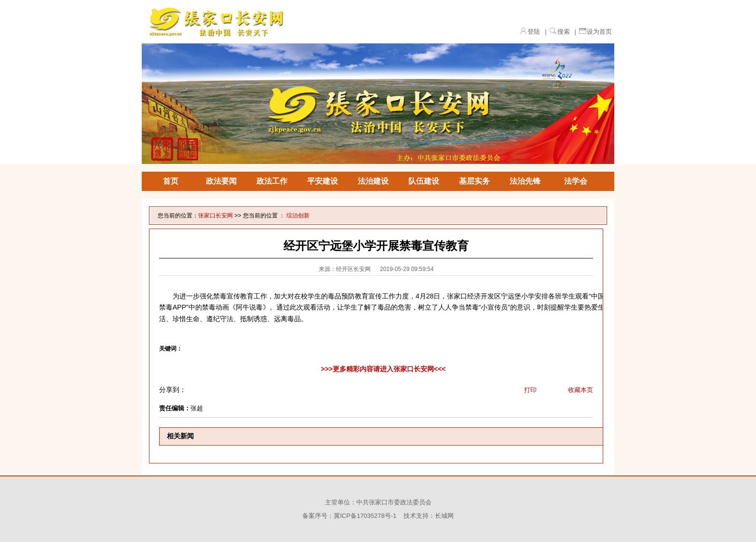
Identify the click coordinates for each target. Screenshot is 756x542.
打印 (530, 390)
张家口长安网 (216, 216)
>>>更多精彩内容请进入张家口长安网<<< (383, 369)
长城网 (444, 516)
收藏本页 (580, 390)
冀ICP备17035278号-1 (365, 516)
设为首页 (599, 32)
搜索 (564, 32)
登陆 (534, 32)
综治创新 (298, 216)
